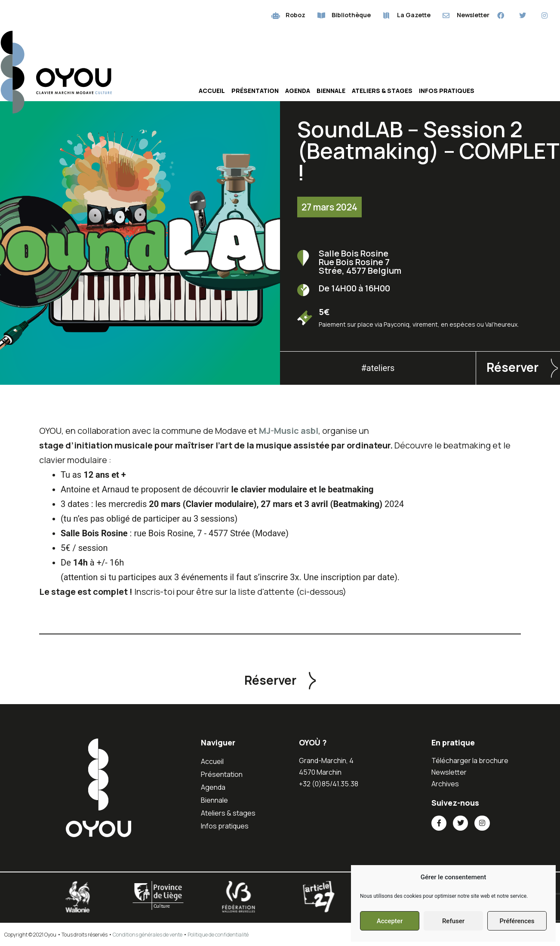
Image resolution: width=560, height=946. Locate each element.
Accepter (390, 921)
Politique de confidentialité (218, 935)
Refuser (453, 921)
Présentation (255, 91)
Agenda (298, 91)
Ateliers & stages (382, 91)
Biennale (331, 91)
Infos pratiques (447, 91)
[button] (280, 680)
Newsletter (449, 772)
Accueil (212, 91)
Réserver (512, 367)
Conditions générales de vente (148, 935)
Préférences (517, 921)
